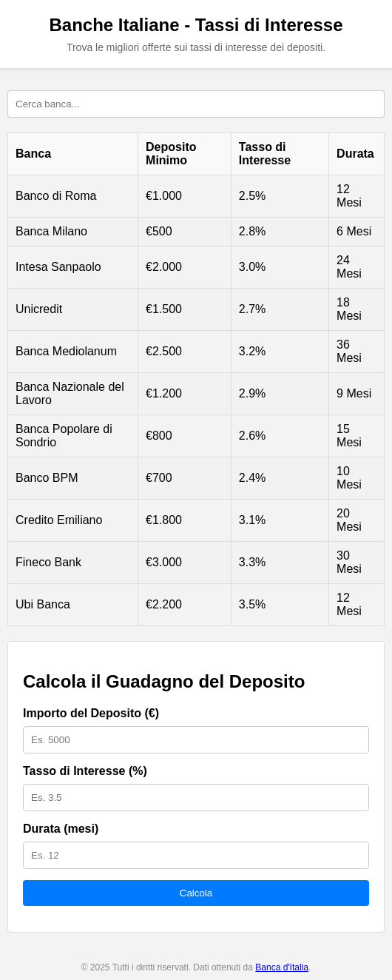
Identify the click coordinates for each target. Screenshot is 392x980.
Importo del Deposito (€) (91, 713)
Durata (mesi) (61, 829)
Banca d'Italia (282, 967)
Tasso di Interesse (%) (85, 771)
